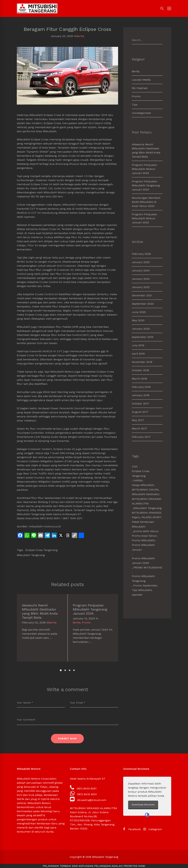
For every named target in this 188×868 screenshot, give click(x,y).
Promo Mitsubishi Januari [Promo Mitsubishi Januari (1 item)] (143, 547)
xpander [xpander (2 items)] (137, 595)
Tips (135, 105)
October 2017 (140, 404)
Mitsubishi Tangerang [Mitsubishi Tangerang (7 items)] (147, 508)
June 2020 (139, 312)
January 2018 (141, 395)
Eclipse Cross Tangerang (41, 550)
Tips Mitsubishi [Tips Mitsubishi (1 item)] (142, 590)
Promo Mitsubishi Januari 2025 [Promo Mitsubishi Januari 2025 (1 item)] (143, 561)
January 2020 (141, 329)
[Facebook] (132, 829)
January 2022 (141, 287)
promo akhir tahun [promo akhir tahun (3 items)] (146, 531)
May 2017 (138, 420)
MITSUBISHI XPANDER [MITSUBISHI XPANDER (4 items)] (146, 513)
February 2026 (141, 254)
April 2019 (138, 354)
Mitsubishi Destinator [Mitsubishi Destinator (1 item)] (146, 494)
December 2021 (142, 295)
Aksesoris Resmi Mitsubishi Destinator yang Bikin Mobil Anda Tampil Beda (40, 611)
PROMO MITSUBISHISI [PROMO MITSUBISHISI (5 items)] (148, 567)
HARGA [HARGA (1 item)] (138, 480)
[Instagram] (153, 829)
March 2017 (139, 428)
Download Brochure (162, 805)
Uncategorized (141, 113)
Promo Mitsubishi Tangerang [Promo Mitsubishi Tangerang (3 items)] (143, 578)
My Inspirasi (140, 88)
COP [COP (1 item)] (135, 467)
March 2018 (139, 379)
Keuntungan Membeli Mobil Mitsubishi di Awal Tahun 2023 (146, 202)
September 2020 (143, 304)
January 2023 (141, 279)
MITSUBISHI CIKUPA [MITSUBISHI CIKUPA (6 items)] (145, 490)
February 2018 (141, 387)
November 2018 (142, 362)
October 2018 (140, 370)
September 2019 (143, 337)
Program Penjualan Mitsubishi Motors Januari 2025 (144, 169)
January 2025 (141, 262)
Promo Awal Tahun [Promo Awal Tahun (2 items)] (144, 536)
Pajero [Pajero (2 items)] (136, 517)
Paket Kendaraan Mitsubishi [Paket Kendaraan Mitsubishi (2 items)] (143, 524)
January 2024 (141, 270)
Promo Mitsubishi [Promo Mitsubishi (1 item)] (143, 540)
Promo (86, 622)
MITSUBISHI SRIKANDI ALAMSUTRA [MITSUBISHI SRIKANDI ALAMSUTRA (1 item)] (147, 501)
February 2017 (141, 437)
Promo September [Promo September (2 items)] (145, 585)
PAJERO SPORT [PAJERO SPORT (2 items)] (151, 517)
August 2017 (140, 412)
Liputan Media (141, 80)
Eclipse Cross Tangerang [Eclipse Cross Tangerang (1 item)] (141, 473)
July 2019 (138, 345)
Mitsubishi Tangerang (31, 555)
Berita (80, 36)
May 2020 (138, 320)
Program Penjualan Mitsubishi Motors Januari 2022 (144, 218)
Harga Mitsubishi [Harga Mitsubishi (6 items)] (143, 485)
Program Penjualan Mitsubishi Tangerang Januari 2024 (90, 609)
